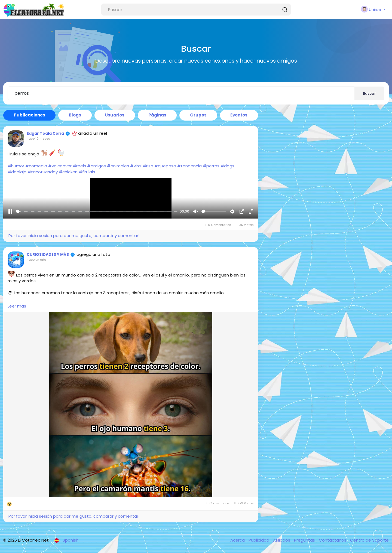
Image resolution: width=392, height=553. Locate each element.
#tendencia (189, 166)
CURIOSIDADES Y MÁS (48, 254)
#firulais (87, 172)
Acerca (238, 540)
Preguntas (305, 540)
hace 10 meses (38, 139)
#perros (211, 166)
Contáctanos (333, 540)
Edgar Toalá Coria (45, 133)
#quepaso (165, 166)
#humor (16, 166)
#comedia (36, 166)
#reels (79, 166)
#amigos (97, 166)
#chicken (68, 172)
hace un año (36, 260)
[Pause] (10, 214)
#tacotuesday (43, 172)
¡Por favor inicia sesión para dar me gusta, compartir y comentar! (73, 236)
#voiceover (60, 166)
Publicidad (259, 540)
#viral (136, 166)
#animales (118, 166)
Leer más (17, 306)
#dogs (227, 166)
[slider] (97, 214)
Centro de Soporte (369, 540)
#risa (148, 166)
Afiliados (282, 540)
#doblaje (17, 172)
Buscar (369, 93)
